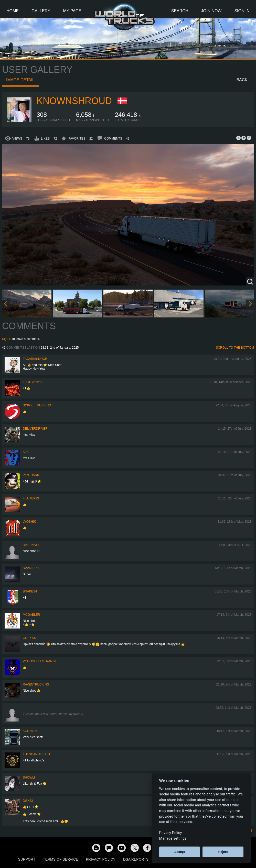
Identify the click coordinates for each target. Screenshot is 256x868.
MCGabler (31, 615)
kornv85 (30, 731)
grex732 (30, 638)
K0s (26, 452)
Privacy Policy (101, 859)
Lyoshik (29, 522)
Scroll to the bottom (235, 348)
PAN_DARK (31, 475)
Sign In (242, 11)
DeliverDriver (35, 429)
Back (242, 80)
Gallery (41, 11)
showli (29, 778)
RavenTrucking (36, 684)
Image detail (20, 80)
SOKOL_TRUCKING (37, 405)
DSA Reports (136, 859)
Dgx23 (28, 801)
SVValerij (31, 568)
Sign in (7, 339)
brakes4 (30, 591)
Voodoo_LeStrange (40, 661)
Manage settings (173, 838)
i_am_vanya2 (33, 382)
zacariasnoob (35, 359)
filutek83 (31, 498)
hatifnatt (31, 545)
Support (27, 859)
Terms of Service (61, 859)
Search (180, 11)
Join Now (211, 11)
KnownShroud (74, 101)
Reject (223, 852)
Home (13, 11)
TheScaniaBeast (37, 754)
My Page (72, 11)
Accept (180, 852)
